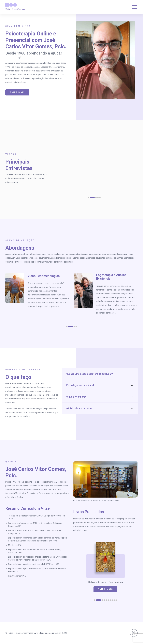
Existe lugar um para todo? (80, 385)
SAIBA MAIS (17, 92)
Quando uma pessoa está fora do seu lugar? (90, 374)
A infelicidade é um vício (79, 408)
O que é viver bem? (76, 397)
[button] (88, 197)
